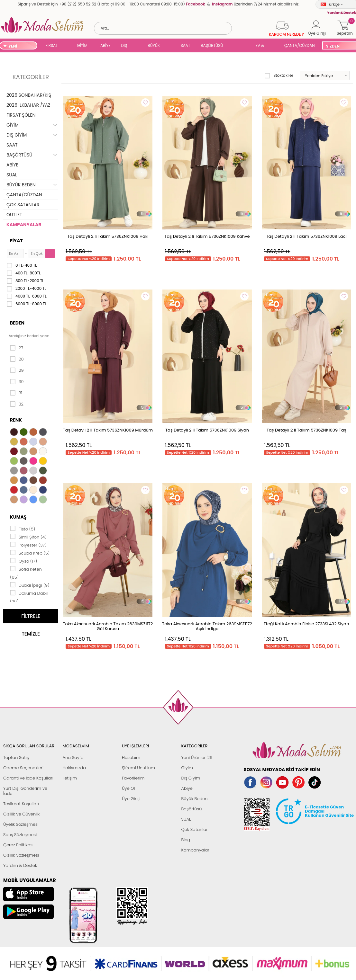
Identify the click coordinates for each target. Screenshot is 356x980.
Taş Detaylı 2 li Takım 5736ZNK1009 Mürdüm (108, 430)
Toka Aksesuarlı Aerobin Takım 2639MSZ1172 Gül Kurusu (108, 626)
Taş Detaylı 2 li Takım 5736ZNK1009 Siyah (207, 430)
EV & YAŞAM (262, 46)
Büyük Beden (195, 799)
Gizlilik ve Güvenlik (21, 814)
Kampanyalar (196, 850)
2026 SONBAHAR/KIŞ (29, 95)
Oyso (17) (24, 561)
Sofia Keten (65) (26, 573)
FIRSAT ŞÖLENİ (52, 46)
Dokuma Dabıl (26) (29, 597)
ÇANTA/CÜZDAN (300, 45)
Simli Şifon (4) (28, 537)
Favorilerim (133, 778)
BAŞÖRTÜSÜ (212, 45)
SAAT (186, 45)
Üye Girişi (131, 799)
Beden (17, 323)
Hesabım (131, 757)
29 (17, 370)
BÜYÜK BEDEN (154, 46)
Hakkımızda (74, 768)
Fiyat (16, 241)
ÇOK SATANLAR (23, 205)
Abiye (187, 788)
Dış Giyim (191, 778)
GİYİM (82, 45)
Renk (16, 420)
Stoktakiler (279, 76)
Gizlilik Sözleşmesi (21, 855)
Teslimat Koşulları (21, 804)
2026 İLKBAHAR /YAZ (28, 105)
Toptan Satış (16, 757)
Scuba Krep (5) (30, 553)
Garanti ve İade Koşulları (28, 778)
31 (16, 393)
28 (17, 359)
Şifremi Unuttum (138, 768)
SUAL (240, 46)
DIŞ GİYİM (126, 46)
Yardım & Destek (20, 865)
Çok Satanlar (195, 829)
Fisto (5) (23, 529)
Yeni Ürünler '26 (197, 757)
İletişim (70, 778)
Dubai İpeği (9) (30, 585)
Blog (186, 840)
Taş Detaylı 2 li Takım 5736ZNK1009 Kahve (207, 236)
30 (17, 382)
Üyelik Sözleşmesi (21, 824)
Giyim (187, 768)
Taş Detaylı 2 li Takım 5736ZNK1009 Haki (108, 236)
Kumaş (18, 517)
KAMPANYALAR (24, 225)
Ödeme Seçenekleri (23, 768)
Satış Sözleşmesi (20, 835)
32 (17, 404)
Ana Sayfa (73, 757)
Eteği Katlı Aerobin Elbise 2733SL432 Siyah (306, 624)
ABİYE (105, 45)
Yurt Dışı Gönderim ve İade (25, 791)
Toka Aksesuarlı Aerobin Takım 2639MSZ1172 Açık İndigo (207, 626)
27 (17, 348)
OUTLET (14, 215)
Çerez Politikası (18, 845)
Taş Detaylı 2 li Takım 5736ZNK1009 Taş (306, 430)
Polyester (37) (28, 545)
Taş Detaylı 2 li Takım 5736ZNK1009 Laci (306, 236)
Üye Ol (128, 788)
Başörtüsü (192, 809)
